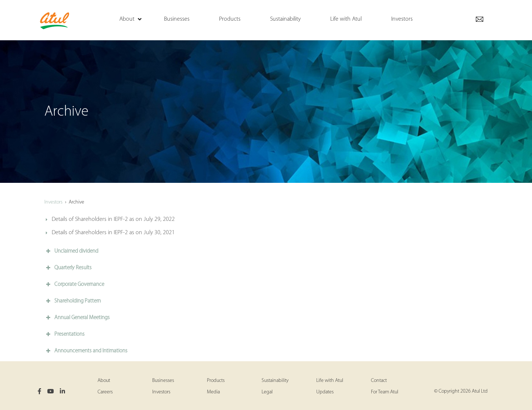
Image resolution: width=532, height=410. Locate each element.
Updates (325, 392)
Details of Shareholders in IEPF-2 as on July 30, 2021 (113, 233)
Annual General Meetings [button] (77, 318)
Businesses (163, 381)
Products (216, 381)
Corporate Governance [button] (74, 284)
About (104, 381)
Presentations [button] (64, 334)
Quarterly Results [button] (68, 268)
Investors (53, 202)
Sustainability (275, 381)
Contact (379, 381)
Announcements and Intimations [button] (86, 351)
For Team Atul (385, 392)
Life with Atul (330, 381)
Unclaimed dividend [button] (71, 251)
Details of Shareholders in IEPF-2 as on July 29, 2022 (113, 219)
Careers (105, 392)
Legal (267, 392)
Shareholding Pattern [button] (73, 301)
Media (213, 392)
